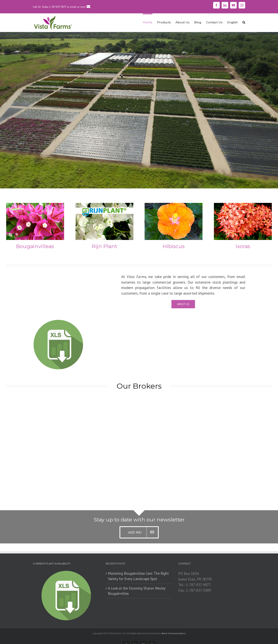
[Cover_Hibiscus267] (174, 205)
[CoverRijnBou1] (104, 205)
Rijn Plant (104, 246)
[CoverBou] (35, 205)
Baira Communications (174, 633)
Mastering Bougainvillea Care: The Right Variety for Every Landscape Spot (138, 576)
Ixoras (243, 246)
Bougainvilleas (35, 246)
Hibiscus (174, 246)
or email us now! (79, 7)
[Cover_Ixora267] (243, 205)
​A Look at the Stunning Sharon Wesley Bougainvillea (137, 591)
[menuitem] (150, 22)
